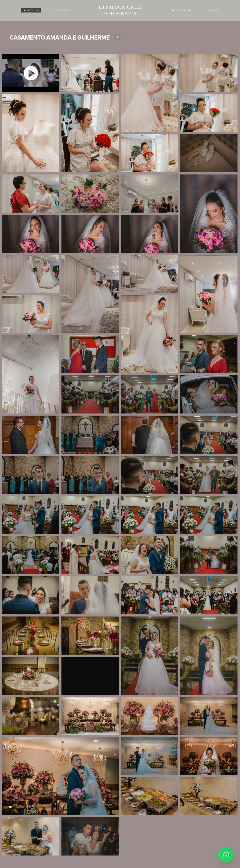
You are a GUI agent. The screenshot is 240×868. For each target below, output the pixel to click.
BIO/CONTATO (61, 10)
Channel (212, 10)
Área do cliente (181, 10)
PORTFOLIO (31, 10)
